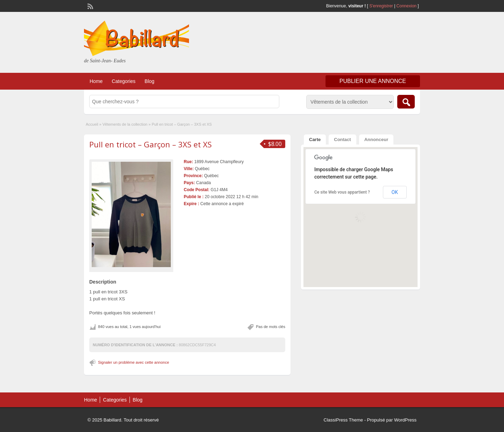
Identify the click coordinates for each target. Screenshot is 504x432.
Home (96, 81)
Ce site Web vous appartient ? (342, 192)
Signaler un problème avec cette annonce (134, 362)
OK (395, 192)
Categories (124, 81)
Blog (149, 81)
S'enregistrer (381, 6)
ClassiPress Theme (343, 420)
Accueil (92, 124)
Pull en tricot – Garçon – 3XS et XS (150, 144)
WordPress (405, 420)
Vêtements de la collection (125, 124)
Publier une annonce (373, 81)
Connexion (407, 6)
